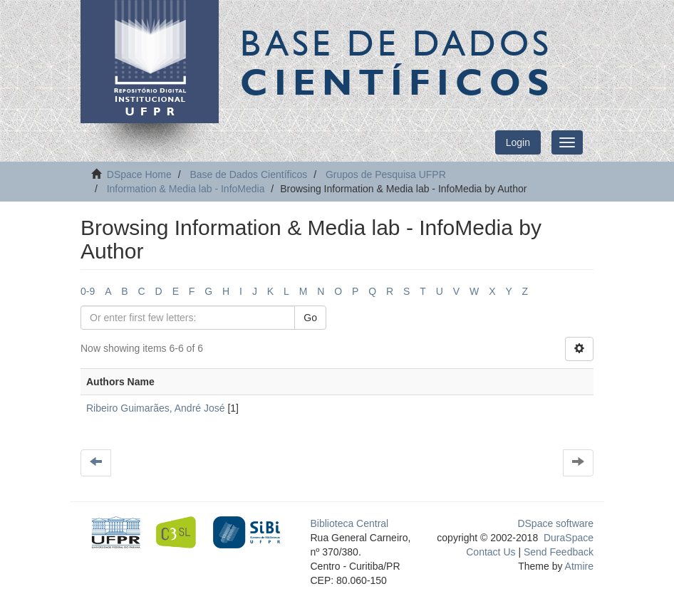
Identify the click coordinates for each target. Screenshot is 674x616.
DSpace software (555, 523)
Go (310, 318)
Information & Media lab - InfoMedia (186, 189)
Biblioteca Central (350, 523)
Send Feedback (559, 552)
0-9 (88, 291)
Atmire (578, 566)
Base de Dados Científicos (248, 174)
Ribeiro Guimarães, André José (156, 408)
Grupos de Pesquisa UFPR (386, 174)
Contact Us (491, 552)
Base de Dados (398, 62)
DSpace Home (139, 174)
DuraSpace (569, 538)
